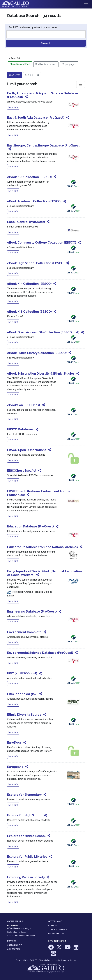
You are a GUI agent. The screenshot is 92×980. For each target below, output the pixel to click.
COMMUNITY (54, 925)
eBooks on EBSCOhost (24, 405)
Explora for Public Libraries (27, 857)
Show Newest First (20, 64)
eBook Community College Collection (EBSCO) (42, 242)
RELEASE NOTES (56, 934)
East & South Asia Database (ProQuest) (36, 118)
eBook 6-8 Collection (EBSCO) (29, 177)
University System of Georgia (64, 960)
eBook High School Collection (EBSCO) (36, 263)
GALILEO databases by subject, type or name (33, 27)
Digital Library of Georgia (17, 932)
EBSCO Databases (20, 429)
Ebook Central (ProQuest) (26, 222)
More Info (13, 107)
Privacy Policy (44, 960)
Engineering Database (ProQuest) (32, 611)
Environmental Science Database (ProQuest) (40, 653)
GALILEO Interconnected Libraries (21, 936)
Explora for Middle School (26, 836)
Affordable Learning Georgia (19, 928)
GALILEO (34, 960)
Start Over (14, 75)
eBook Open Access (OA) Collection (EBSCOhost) (43, 332)
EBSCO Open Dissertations (27, 450)
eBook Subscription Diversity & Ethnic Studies (41, 374)
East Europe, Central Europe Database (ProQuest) (44, 145)
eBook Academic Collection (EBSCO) (34, 201)
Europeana (15, 767)
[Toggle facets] (81, 84)
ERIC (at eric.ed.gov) (22, 694)
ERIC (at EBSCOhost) (22, 673)
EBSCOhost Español (22, 471)
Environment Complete (24, 632)
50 (68, 64)
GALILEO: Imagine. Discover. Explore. (18, 4)
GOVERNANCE (55, 921)
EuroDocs (14, 743)
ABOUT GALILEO (15, 921)
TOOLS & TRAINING (58, 930)
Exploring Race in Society (26, 877)
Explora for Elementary (24, 795)
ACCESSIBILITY (14, 945)
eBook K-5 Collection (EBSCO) (29, 284)
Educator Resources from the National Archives (42, 547)
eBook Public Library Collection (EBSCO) (37, 353)
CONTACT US (13, 949)
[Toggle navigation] (86, 4)
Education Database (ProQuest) (30, 526)
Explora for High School (25, 815)
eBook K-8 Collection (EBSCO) (29, 312)
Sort (45, 64)
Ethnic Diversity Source (24, 715)
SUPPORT (12, 941)
